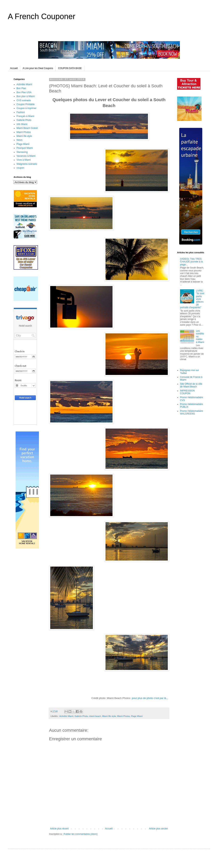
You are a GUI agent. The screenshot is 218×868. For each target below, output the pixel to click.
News (19, 140)
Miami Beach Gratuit (27, 128)
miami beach (95, 716)
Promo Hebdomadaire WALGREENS (191, 412)
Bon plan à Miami (26, 96)
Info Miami (22, 124)
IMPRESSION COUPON (187, 392)
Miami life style (109, 716)
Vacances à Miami (26, 156)
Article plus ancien (159, 829)
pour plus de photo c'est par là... (150, 698)
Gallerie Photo (81, 716)
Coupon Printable (26, 104)
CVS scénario (24, 100)
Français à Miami (25, 116)
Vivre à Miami (24, 160)
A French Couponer (42, 16)
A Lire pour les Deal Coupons (38, 68)
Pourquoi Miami (25, 148)
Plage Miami (137, 716)
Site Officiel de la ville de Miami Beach (191, 385)
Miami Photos (123, 716)
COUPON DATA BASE (70, 68)
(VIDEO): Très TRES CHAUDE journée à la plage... (191, 262)
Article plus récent (59, 829)
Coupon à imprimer (26, 108)
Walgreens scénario (27, 164)
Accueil (14, 68)
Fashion (21, 112)
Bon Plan (21, 88)
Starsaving (22, 152)
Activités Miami (66, 716)
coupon (20, 168)
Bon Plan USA (24, 92)
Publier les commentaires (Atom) (81, 834)
